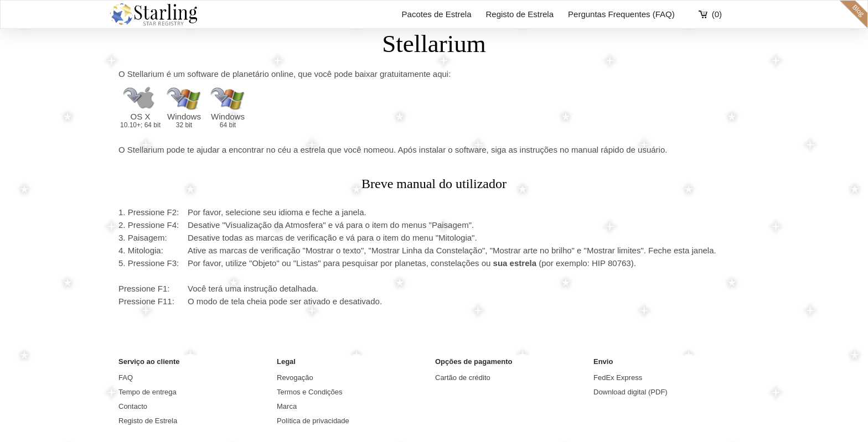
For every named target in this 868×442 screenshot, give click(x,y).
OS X (140, 120)
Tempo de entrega (148, 392)
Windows (184, 120)
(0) (717, 14)
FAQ (126, 378)
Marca (287, 406)
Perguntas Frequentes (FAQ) (621, 14)
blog (854, 14)
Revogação (295, 378)
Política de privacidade (313, 421)
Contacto (133, 406)
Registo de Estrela (520, 14)
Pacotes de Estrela (437, 14)
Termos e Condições (310, 392)
